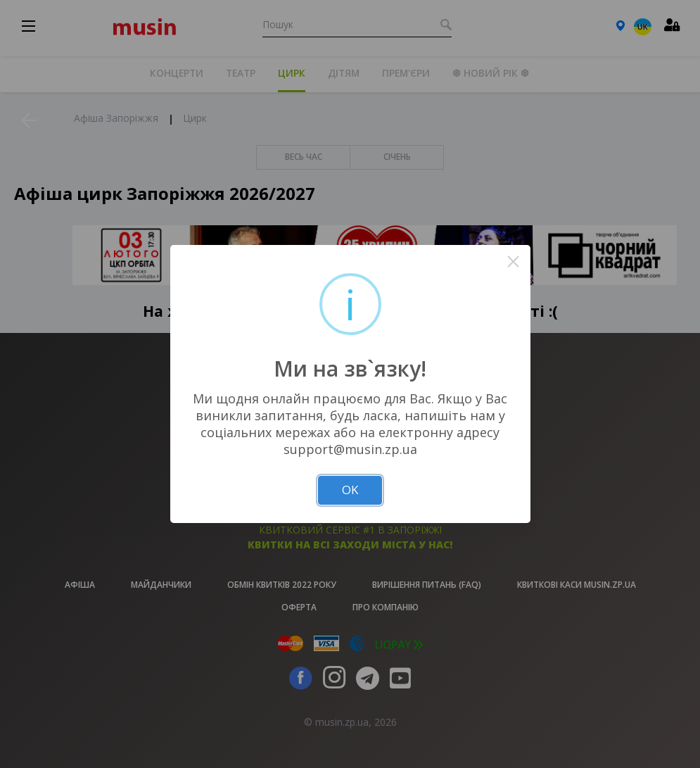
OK (350, 490)
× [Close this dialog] (513, 262)
